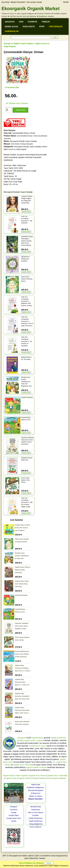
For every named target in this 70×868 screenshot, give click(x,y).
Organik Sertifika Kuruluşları (36, 767)
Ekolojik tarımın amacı (37, 746)
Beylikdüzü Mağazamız (36, 787)
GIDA (21, 22)
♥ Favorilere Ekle (12, 87)
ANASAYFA (10, 22)
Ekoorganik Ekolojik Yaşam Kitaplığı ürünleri (31, 147)
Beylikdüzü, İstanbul (46, 16)
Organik (39, 740)
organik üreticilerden (58, 738)
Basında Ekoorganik (36, 790)
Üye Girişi (5, 2)
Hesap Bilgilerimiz (36, 824)
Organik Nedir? (9, 775)
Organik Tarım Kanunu (38, 775)
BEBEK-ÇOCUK (12, 27)
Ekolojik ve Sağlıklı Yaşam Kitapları (19, 44)
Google (14, 812)
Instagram (14, 807)
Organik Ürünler (11, 778)
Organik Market (37, 738)
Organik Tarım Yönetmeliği (23, 765)
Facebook (14, 810)
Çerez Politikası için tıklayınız (31, 863)
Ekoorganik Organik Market (31, 9)
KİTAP (42, 27)
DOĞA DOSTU (29, 27)
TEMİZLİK (46, 22)
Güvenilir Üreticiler (44, 14)
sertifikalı (20, 740)
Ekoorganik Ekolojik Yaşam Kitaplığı (23, 141)
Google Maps (14, 815)
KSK (49, 778)
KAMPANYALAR (12, 31)
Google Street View (14, 818)
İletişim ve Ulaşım (36, 796)
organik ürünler (30, 740)
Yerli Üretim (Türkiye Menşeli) (22, 144)
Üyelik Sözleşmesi (36, 821)
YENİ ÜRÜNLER (56, 27)
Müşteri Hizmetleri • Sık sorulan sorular (27, 2)
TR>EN (66, 2)
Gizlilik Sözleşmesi (36, 818)
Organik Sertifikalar (59, 778)
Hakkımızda (36, 784)
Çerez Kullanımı (36, 827)
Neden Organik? (22, 775)
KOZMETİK (33, 22)
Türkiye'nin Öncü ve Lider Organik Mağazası (18, 14)
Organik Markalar (39, 778)
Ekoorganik (22, 738)
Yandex (14, 821)
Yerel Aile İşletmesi (29, 16)
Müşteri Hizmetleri (36, 799)
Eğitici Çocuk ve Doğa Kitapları (15, 149)
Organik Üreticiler (25, 778)
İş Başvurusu (36, 793)
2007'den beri (15, 16)
